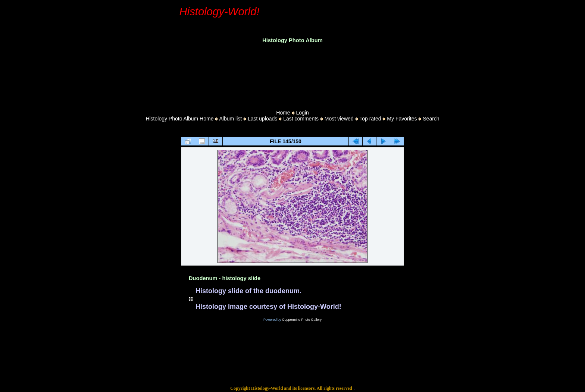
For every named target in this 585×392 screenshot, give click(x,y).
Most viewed (339, 119)
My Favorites (402, 119)
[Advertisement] (292, 74)
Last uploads (262, 119)
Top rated (370, 119)
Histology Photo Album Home (179, 119)
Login (302, 113)
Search (431, 119)
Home (283, 113)
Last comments (301, 119)
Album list (230, 119)
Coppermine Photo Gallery (302, 320)
